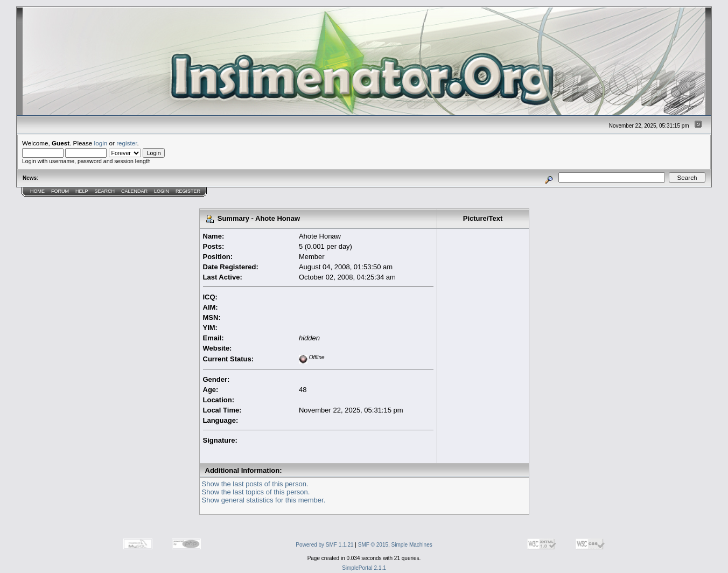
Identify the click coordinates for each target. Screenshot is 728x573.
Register (188, 191)
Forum (60, 191)
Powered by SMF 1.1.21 (324, 545)
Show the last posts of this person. (255, 484)
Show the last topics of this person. (256, 492)
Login (162, 191)
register (127, 143)
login (101, 143)
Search (105, 191)
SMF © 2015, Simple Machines (395, 545)
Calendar (134, 191)
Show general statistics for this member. (264, 500)
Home (37, 191)
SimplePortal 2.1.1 (364, 568)
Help (82, 191)
